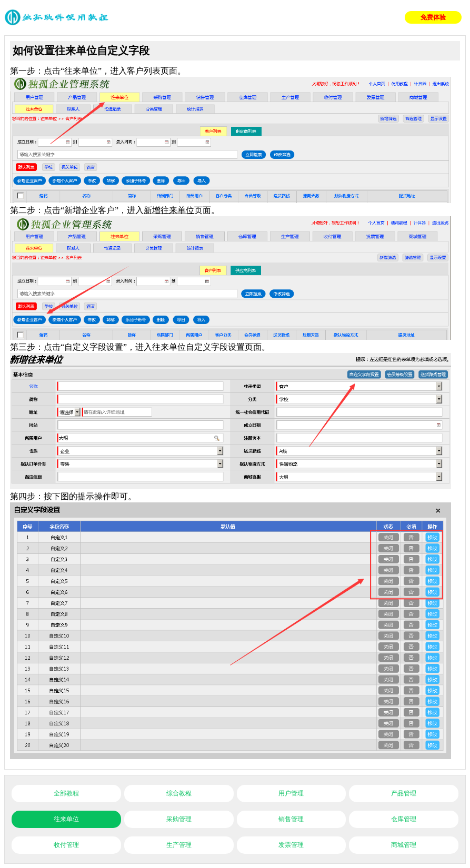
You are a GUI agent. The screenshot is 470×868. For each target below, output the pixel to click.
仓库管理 (404, 819)
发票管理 (291, 845)
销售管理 (291, 819)
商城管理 (404, 845)
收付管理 (66, 845)
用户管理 (291, 793)
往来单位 (66, 819)
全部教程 (66, 793)
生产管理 (179, 845)
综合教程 (179, 793)
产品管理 (404, 793)
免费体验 (433, 17)
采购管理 (179, 819)
